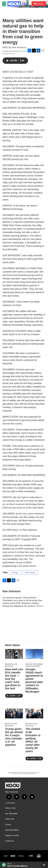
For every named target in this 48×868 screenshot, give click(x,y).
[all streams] (45, 865)
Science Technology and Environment (34, 665)
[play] (4, 865)
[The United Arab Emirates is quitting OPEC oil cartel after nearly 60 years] (34, 713)
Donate (40, 4)
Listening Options (12, 830)
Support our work (12, 835)
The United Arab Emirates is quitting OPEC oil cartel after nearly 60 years (33, 740)
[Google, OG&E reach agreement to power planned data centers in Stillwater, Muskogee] (34, 654)
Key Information (11, 814)
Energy (15, 572)
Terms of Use (10, 808)
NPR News (30, 572)
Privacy (8, 825)
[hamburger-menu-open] (4, 4)
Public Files (10, 819)
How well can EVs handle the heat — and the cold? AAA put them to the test (14, 679)
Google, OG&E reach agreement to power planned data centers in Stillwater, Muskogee (34, 680)
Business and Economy (11, 665)
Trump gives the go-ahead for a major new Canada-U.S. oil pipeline (14, 737)
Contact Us (10, 841)
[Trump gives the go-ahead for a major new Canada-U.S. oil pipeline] (14, 713)
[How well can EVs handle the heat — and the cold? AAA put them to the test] (14, 654)
